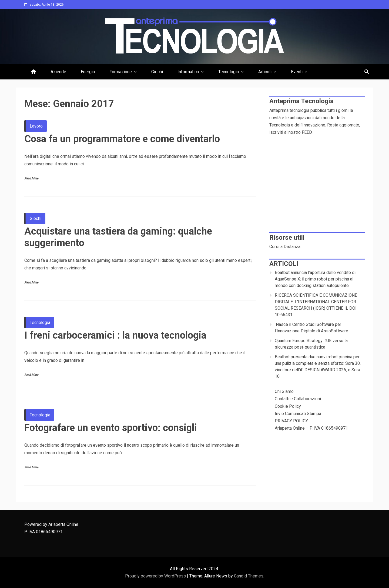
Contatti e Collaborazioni (298, 399)
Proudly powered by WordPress (156, 576)
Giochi (157, 72)
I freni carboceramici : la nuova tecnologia (115, 335)
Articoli (265, 72)
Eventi (297, 72)
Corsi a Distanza (285, 247)
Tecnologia (229, 72)
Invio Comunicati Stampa (298, 414)
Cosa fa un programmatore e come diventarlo (122, 139)
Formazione (121, 72)
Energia (88, 72)
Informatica (188, 72)
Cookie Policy (288, 406)
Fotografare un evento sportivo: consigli (111, 428)
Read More (31, 178)
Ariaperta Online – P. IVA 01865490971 (311, 428)
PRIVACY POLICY (291, 421)
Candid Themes (249, 576)
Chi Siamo (284, 391)
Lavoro (36, 126)
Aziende (58, 72)
